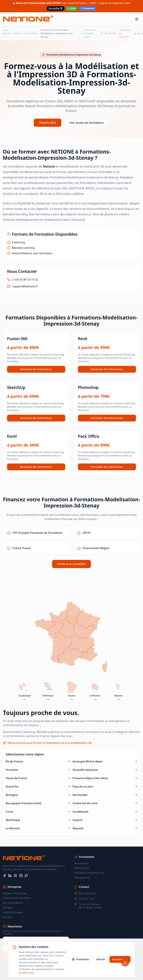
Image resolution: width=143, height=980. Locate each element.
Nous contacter (87, 893)
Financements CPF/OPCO (17, 898)
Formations (31, 33)
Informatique (82, 868)
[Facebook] (4, 876)
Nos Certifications (13, 903)
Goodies (7, 917)
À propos (8, 908)
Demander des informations (36, 369)
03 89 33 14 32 (87, 899)
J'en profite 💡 (56, 8)
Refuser (101, 959)
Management (82, 878)
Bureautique (81, 863)
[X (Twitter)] (26, 876)
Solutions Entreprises (15, 893)
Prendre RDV (48, 123)
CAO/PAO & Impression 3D (89, 873)
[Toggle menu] (137, 19)
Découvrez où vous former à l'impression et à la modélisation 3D (50, 743)
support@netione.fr (25, 286)
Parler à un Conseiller (72, 564)
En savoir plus (26, 973)
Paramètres (81, 959)
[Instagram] (21, 876)
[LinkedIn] (10, 876)
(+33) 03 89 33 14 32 (25, 280)
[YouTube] (15, 876)
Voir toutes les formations (87, 123)
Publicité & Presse (13, 912)
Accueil (17, 33)
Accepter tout (120, 959)
